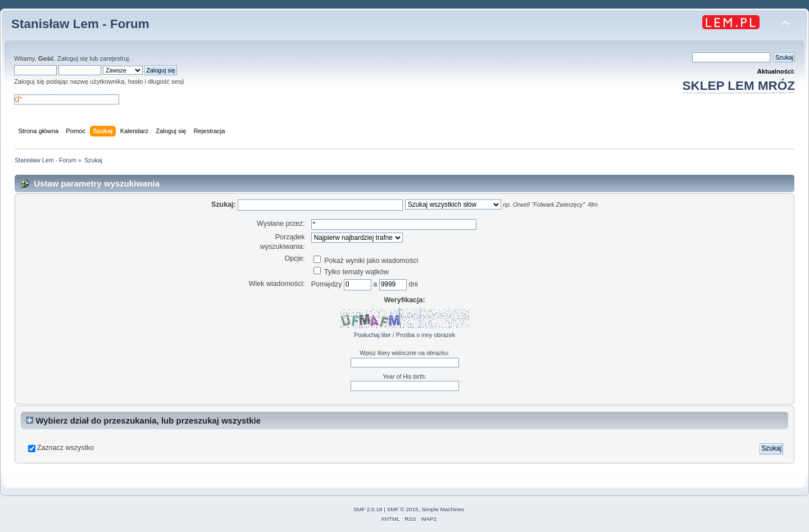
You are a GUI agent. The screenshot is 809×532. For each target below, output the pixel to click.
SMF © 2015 (403, 509)
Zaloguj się (72, 58)
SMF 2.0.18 (368, 509)
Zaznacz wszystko (65, 448)
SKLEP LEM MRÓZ (739, 86)
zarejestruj (115, 58)
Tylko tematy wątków (351, 272)
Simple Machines (443, 509)
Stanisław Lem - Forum (80, 24)
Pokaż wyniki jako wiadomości (366, 261)
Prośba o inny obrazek (426, 335)
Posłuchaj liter (372, 335)
